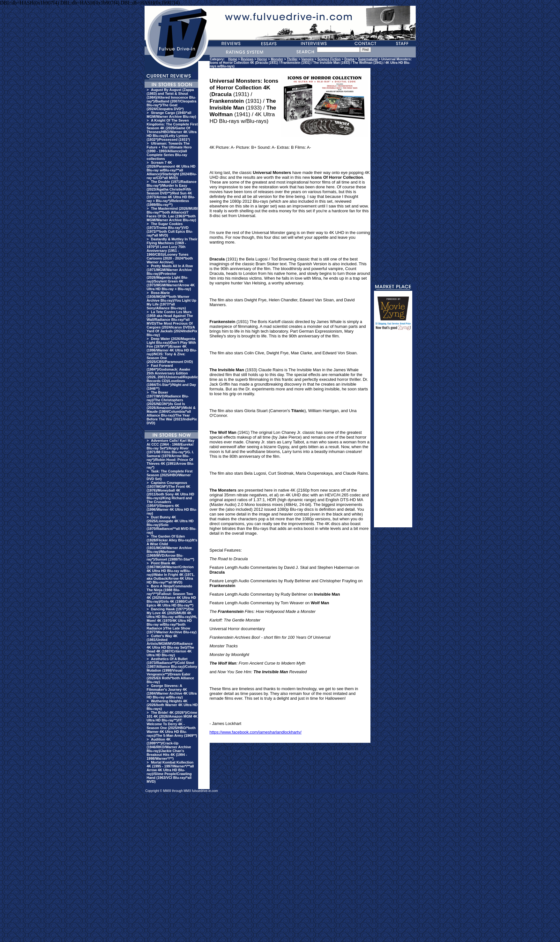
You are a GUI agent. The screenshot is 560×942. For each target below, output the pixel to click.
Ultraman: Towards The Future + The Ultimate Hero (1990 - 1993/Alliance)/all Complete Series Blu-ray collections (169, 151)
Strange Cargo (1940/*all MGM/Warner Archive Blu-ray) (172, 115)
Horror (262, 59)
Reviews (247, 59)
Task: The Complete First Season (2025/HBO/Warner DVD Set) (170, 475)
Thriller (292, 59)
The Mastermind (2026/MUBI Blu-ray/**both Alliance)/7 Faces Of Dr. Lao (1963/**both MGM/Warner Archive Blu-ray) (172, 214)
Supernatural (368, 59)
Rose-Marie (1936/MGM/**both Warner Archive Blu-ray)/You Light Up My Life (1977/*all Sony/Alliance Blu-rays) (172, 300)
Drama (349, 59)
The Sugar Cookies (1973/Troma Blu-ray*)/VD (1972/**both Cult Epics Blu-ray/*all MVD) (170, 230)
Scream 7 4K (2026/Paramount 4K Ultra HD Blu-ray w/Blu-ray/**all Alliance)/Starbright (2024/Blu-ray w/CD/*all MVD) (172, 170)
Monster (277, 59)
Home (233, 59)
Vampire (307, 59)
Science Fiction (329, 59)
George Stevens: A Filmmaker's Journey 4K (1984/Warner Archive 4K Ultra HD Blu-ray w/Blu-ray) (172, 691)
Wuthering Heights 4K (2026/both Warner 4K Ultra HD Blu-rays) (172, 705)
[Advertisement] (393, 432)
